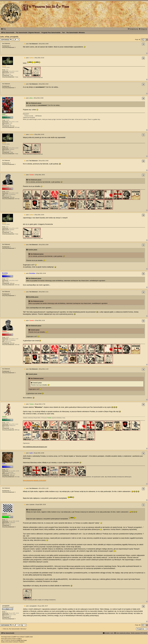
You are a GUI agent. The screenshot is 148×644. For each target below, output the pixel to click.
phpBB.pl (19, 639)
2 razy (11, 76)
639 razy (12, 197)
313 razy (17, 127)
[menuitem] (3, 29)
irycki (4, 463)
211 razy (17, 477)
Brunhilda (5, 273)
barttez (4, 66)
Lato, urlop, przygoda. (9, 37)
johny (4, 114)
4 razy (16, 77)
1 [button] (144, 40)
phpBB (14, 637)
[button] (142, 40)
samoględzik (6, 606)
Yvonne (4, 417)
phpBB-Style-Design (22, 640)
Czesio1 (4, 186)
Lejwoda (5, 514)
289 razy (17, 430)
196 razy (12, 475)
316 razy (17, 199)
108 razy (12, 283)
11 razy (12, 428)
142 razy (17, 285)
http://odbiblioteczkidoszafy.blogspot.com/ (35, 447)
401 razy (12, 126)
